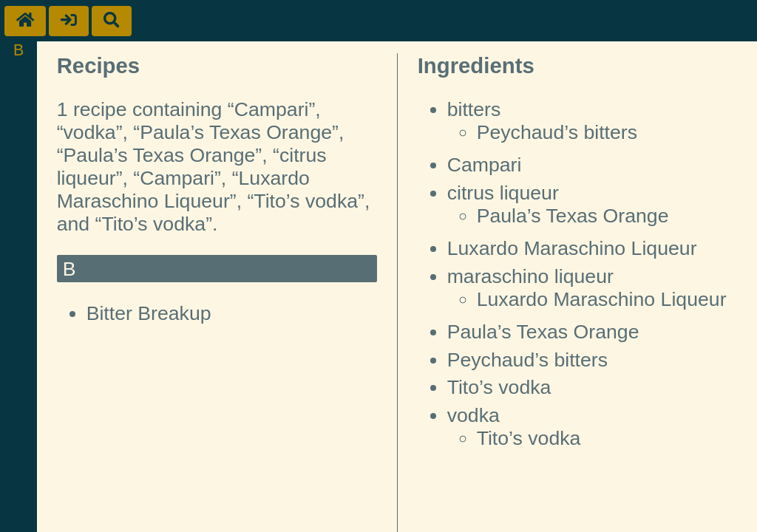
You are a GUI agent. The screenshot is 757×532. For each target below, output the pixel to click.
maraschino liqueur (530, 276)
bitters (474, 109)
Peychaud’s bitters (557, 132)
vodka (473, 415)
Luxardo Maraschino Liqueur (572, 248)
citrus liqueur (503, 193)
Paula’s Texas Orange (573, 216)
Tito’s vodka (499, 387)
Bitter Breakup (149, 313)
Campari (485, 165)
